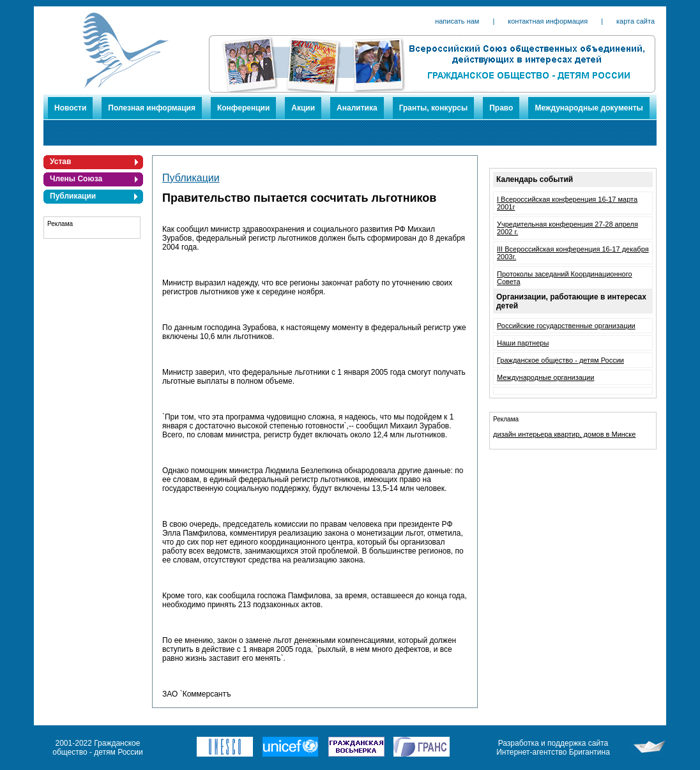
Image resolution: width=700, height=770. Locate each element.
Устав (60, 162)
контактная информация (548, 21)
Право (501, 108)
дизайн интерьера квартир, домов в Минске (564, 434)
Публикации (73, 196)
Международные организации (545, 377)
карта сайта (635, 21)
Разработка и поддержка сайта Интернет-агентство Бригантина (553, 748)
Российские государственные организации (566, 326)
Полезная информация (152, 108)
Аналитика (357, 108)
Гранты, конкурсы (434, 108)
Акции (303, 108)
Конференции (243, 108)
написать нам (457, 21)
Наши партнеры (523, 343)
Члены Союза (76, 179)
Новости (70, 108)
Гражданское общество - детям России (560, 360)
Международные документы (589, 108)
